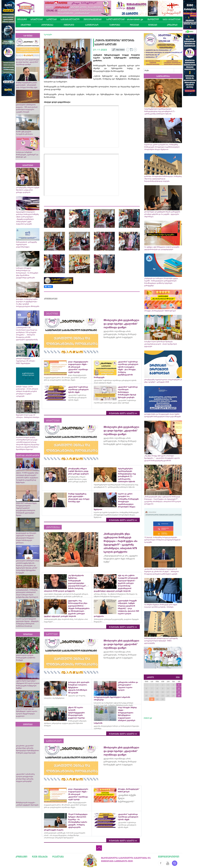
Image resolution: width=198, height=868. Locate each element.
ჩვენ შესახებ (40, 857)
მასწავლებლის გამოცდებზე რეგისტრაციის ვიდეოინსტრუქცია (26, 244)
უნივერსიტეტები (93, 19)
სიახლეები (37, 19)
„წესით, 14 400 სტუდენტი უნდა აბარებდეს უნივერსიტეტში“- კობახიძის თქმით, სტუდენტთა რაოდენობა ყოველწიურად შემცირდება (27, 478)
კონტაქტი (21, 857)
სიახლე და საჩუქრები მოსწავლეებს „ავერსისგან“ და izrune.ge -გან (27, 155)
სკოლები (52, 19)
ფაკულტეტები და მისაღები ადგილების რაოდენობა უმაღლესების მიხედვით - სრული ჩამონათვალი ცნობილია (26, 538)
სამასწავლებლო (70, 19)
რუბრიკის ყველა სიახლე (123, 413)
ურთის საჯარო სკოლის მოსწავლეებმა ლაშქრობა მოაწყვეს (26, 658)
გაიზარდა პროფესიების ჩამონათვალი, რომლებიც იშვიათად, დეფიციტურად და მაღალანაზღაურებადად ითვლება (163, 179)
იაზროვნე (115, 25)
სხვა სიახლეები (172, 19)
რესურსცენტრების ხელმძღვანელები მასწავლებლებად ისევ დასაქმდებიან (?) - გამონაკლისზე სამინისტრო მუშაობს (160, 111)
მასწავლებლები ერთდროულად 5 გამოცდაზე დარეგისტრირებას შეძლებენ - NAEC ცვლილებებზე (161, 641)
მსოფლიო (153, 19)
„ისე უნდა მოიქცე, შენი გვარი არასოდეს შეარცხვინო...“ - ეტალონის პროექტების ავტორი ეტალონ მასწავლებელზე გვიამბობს (162, 458)
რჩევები (134, 25)
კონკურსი (172, 25)
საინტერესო (92, 25)
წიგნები (153, 25)
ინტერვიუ (69, 25)
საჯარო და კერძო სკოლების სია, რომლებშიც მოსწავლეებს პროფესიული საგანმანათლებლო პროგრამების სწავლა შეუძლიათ (162, 147)
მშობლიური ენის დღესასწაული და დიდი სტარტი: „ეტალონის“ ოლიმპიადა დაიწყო (28, 62)
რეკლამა (58, 857)
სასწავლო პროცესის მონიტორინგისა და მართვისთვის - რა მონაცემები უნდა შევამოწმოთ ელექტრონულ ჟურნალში (27, 273)
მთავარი (22, 19)
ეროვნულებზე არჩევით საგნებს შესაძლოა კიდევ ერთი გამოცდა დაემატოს (28, 190)
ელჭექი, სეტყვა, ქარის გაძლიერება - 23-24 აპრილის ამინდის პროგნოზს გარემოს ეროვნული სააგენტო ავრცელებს (27, 391)
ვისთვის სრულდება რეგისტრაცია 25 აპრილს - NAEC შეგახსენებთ (26, 361)
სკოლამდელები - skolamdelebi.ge (125, 19)
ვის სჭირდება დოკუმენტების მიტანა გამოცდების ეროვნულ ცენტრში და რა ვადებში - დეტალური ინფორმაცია (162, 214)
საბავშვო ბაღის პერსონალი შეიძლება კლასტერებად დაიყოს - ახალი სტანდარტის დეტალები (161, 344)
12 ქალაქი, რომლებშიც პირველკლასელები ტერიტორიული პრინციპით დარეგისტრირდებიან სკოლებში (162, 540)
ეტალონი (26, 25)
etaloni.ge (148, 718)
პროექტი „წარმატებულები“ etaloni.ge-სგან (160, 311)
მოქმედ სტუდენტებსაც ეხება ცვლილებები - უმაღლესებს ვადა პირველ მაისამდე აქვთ (27, 85)
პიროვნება (47, 25)
